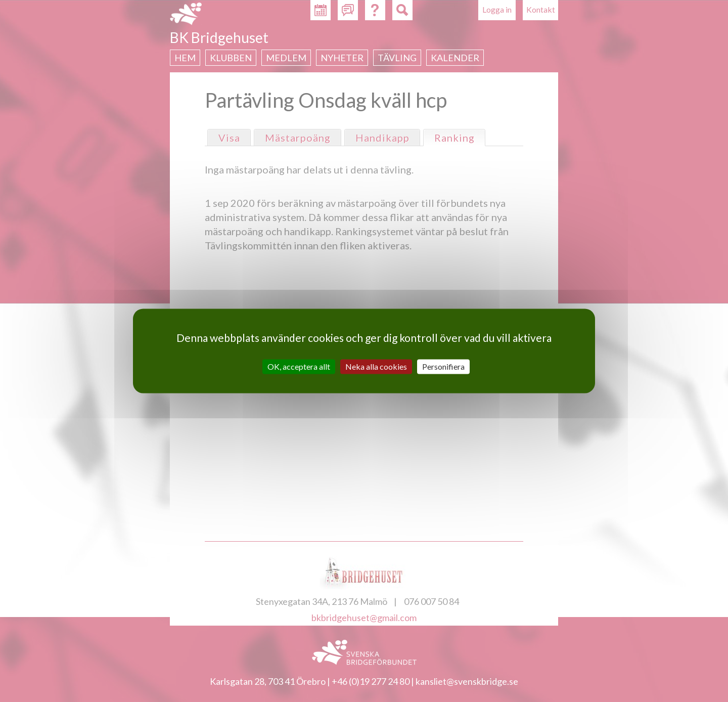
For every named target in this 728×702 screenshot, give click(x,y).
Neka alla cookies (376, 366)
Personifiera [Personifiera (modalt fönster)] (443, 366)
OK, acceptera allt (299, 366)
